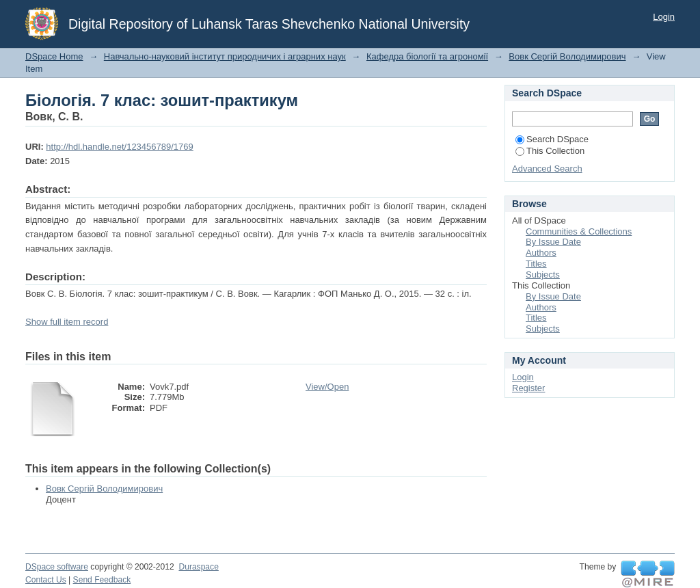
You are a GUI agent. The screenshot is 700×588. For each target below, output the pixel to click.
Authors (541, 253)
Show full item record (67, 322)
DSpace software (57, 567)
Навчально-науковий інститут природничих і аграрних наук (225, 56)
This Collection (550, 151)
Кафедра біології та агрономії (427, 56)
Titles (536, 264)
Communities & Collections (579, 231)
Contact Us (46, 580)
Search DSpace (552, 139)
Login (664, 17)
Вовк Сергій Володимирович (567, 56)
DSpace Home (54, 56)
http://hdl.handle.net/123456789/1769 (119, 147)
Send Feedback (102, 580)
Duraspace (198, 567)
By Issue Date (553, 242)
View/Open (327, 387)
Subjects (543, 275)
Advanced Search (547, 169)
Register (528, 388)
